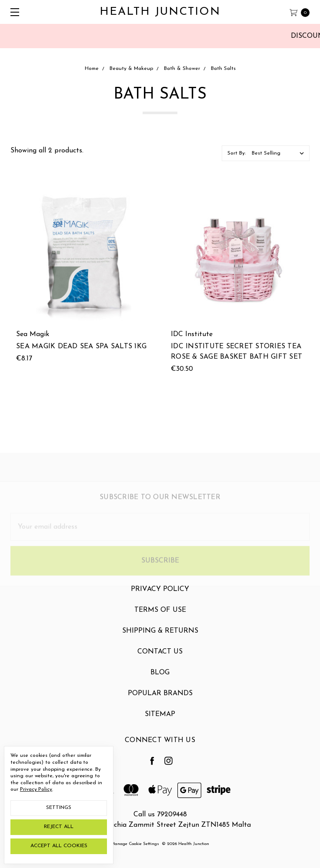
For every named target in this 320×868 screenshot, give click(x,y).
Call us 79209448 (160, 815)
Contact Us (160, 658)
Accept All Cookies (59, 846)
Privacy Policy (160, 596)
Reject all (59, 827)
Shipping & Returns (160, 637)
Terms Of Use (160, 617)
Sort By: (237, 153)
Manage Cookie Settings (135, 844)
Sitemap (160, 721)
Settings (59, 808)
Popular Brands (160, 700)
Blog (160, 679)
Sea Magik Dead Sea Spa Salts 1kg (81, 347)
